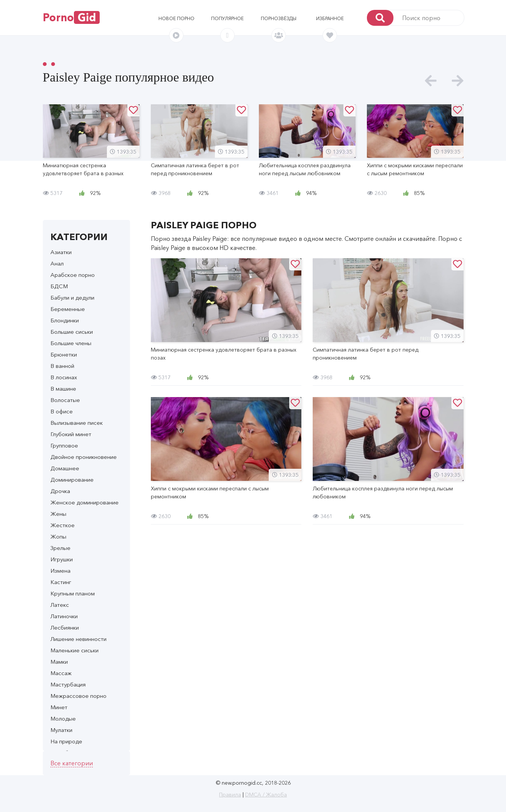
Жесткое (63, 525)
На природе (66, 741)
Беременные (68, 309)
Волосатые (65, 400)
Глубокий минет (71, 434)
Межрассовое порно (78, 696)
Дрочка (60, 491)
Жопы (58, 536)
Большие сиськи (72, 332)
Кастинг (61, 582)
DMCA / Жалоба (266, 795)
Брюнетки (64, 354)
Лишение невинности (78, 639)
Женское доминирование (85, 502)
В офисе (62, 411)
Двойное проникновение (84, 457)
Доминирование (72, 480)
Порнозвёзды (279, 18)
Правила (230, 795)
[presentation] (431, 81)
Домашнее (65, 468)
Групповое (64, 445)
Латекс (60, 605)
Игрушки (62, 559)
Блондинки (65, 320)
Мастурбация (68, 684)
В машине (63, 389)
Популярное (227, 18)
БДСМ (59, 286)
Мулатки (61, 730)
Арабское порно (73, 275)
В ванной (62, 366)
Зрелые (60, 548)
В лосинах (64, 377)
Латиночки (64, 616)
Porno (71, 17)
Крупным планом (73, 593)
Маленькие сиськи (74, 650)
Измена (60, 571)
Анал (57, 263)
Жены (58, 514)
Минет (59, 707)
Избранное (330, 18)
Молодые (63, 719)
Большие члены (71, 343)
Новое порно (176, 18)
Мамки (59, 662)
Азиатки (61, 252)
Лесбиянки (65, 627)
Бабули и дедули (72, 298)
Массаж (61, 673)
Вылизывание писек (77, 423)
